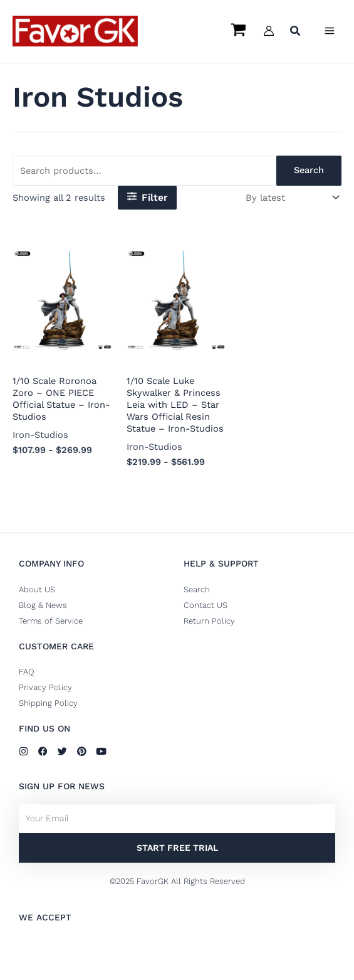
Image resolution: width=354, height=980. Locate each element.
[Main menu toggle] (330, 31)
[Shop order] (291, 198)
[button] (296, 32)
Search (309, 170)
